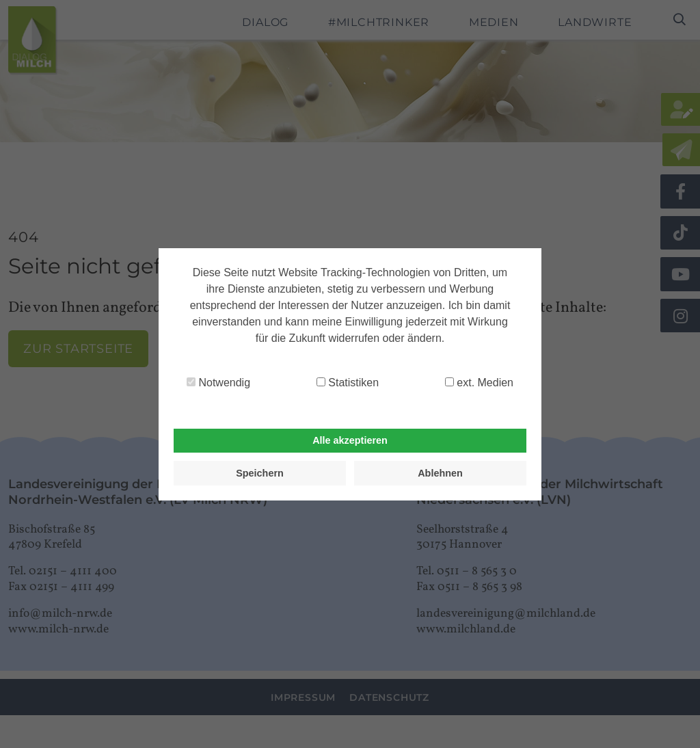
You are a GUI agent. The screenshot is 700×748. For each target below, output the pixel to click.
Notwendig (218, 383)
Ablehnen (440, 473)
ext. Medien (479, 383)
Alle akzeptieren (350, 440)
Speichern (260, 473)
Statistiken (348, 383)
